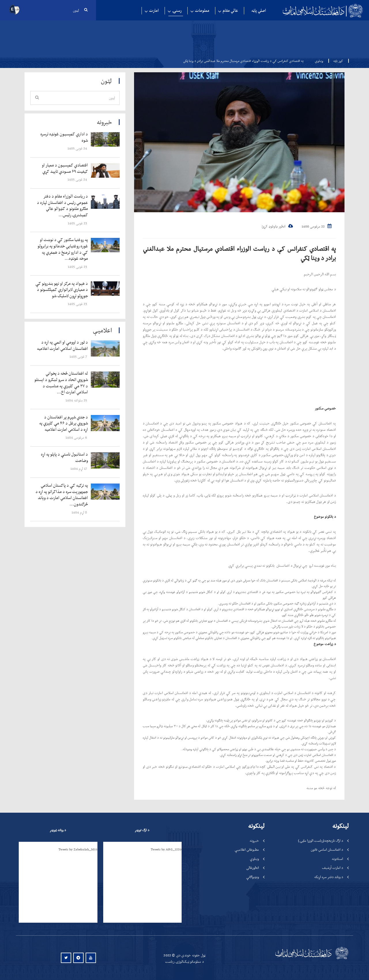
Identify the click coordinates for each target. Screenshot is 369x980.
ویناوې (319, 61)
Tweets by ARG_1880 (166, 849)
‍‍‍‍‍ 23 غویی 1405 (78, 223)
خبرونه (254, 840)
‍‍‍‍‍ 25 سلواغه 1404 (77, 400)
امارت (154, 11)
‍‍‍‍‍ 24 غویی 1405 (78, 148)
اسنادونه (337, 859)
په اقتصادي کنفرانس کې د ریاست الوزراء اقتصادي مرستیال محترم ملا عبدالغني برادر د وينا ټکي (239, 253)
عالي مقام (230, 11)
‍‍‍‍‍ (63, 137)
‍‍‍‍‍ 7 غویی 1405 (79, 356)
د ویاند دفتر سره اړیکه (329, 877)
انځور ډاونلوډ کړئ (277, 226)
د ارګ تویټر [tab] (142, 830)
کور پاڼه (336, 61)
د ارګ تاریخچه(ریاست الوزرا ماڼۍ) (321, 840)
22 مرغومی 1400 (317, 226)
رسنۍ (177, 11)
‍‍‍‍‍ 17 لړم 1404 (79, 468)
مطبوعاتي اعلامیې (247, 849)
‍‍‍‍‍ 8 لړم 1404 (80, 512)
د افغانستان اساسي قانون (327, 849)
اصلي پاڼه (259, 11)
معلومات (202, 11)
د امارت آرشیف (333, 868)
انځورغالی (253, 868)
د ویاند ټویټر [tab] (58, 830)
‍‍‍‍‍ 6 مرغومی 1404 (77, 437)
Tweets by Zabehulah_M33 (78, 849)
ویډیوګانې (253, 877)
